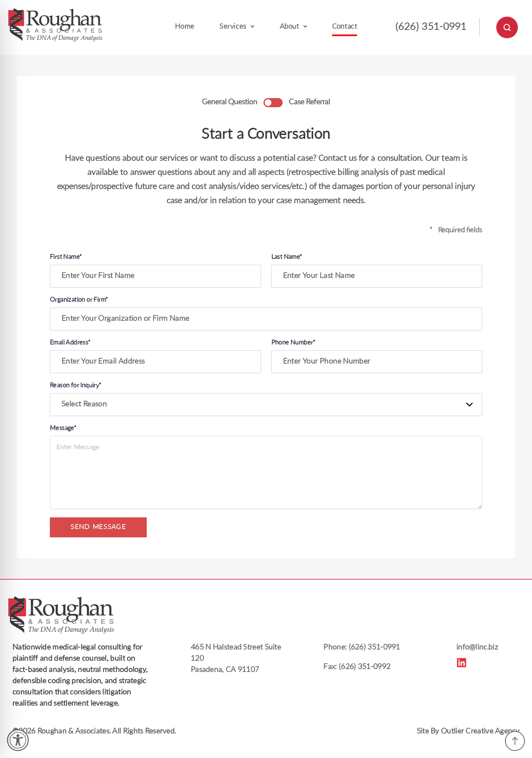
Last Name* (287, 257)
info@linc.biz (477, 648)
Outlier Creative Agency (480, 732)
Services (237, 27)
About (294, 27)
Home (185, 27)
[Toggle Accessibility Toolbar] (18, 740)
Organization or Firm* (79, 300)
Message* (63, 428)
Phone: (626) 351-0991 (362, 648)
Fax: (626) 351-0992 (357, 667)
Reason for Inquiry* (76, 386)
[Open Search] (507, 27)
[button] (237, 28)
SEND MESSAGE (98, 527)
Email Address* (70, 343)
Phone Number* (293, 343)
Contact (345, 27)
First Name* (66, 257)
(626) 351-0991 (431, 27)
